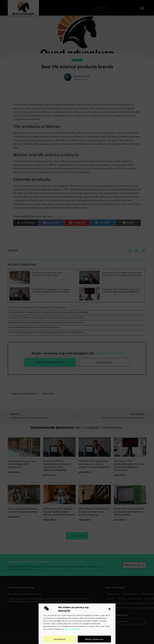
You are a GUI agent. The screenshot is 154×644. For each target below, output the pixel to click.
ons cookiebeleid (72, 629)
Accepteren (60, 639)
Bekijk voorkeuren (94, 639)
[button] (109, 609)
